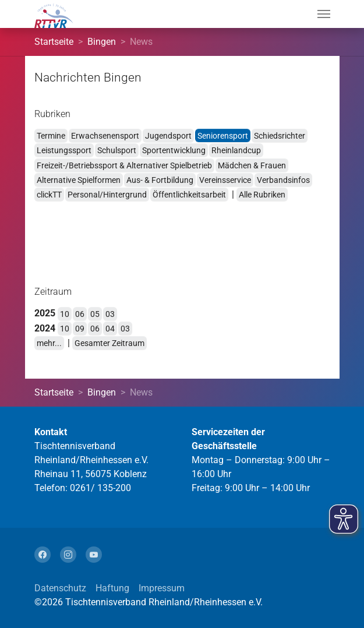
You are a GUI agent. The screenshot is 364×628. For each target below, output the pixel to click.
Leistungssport (64, 150)
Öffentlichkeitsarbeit (189, 195)
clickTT (49, 195)
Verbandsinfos (283, 180)
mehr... (49, 343)
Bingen (102, 42)
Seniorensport (223, 136)
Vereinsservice (225, 180)
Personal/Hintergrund (107, 195)
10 (65, 314)
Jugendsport (168, 136)
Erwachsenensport (105, 136)
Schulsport (117, 150)
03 (110, 314)
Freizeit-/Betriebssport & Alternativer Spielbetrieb (124, 165)
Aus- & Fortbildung (160, 180)
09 (80, 329)
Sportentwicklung (174, 150)
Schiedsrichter (280, 136)
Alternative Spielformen (79, 180)
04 (110, 329)
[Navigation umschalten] (324, 14)
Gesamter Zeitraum (109, 343)
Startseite (54, 42)
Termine (51, 136)
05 (95, 314)
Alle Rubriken (262, 195)
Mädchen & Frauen (252, 165)
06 (80, 314)
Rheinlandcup (236, 150)
